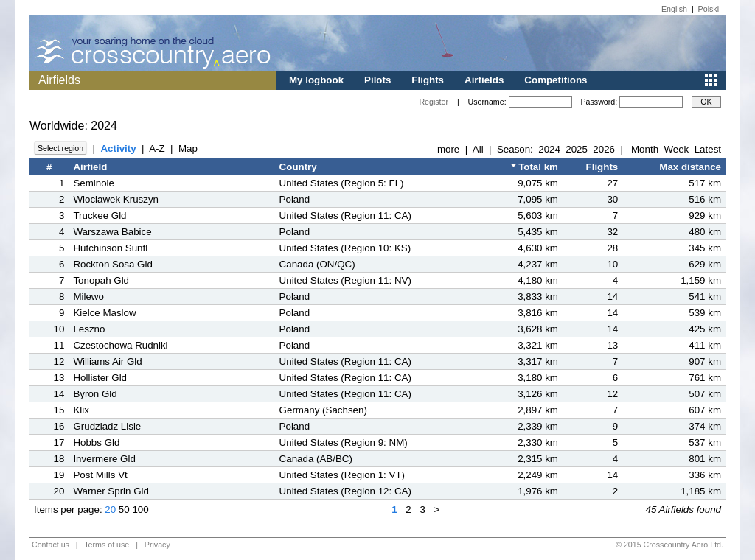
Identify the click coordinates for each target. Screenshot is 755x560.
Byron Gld (95, 394)
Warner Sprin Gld (111, 491)
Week (676, 149)
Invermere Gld (104, 459)
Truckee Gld (100, 216)
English (674, 9)
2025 (577, 149)
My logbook (316, 80)
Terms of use (107, 545)
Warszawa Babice (112, 232)
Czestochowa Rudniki (120, 345)
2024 (549, 149)
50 (124, 510)
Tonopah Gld (101, 280)
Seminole (94, 183)
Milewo (88, 297)
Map (188, 148)
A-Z (157, 148)
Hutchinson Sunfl (110, 248)
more (448, 149)
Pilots (377, 80)
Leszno (89, 329)
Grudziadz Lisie (107, 426)
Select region (60, 148)
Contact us (51, 545)
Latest (708, 149)
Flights (428, 80)
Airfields (484, 80)
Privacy (157, 545)
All (478, 149)
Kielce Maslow (104, 313)
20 (110, 510)
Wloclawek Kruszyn (116, 199)
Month (645, 149)
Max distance (690, 167)
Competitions (556, 80)
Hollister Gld (100, 378)
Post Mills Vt (100, 475)
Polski (709, 9)
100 (140, 510)
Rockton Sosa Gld (112, 264)
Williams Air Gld (107, 361)
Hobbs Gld (96, 442)
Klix (81, 410)
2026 (604, 149)
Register (434, 102)
